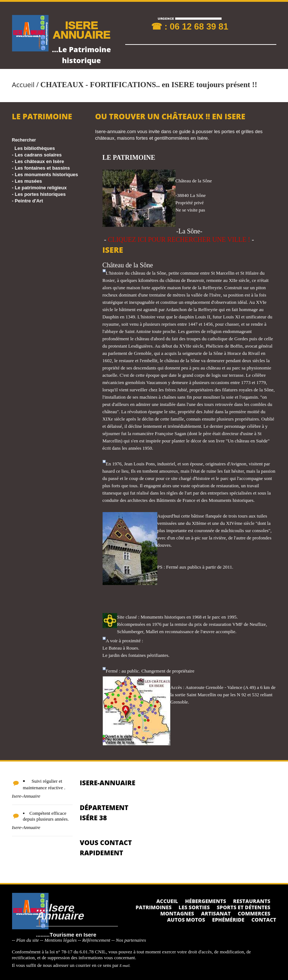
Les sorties (194, 907)
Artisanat (216, 913)
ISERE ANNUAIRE (81, 30)
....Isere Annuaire (60, 911)
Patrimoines (153, 907)
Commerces (254, 913)
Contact (264, 920)
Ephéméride (228, 920)
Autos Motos (186, 920)
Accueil (23, 85)
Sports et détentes (244, 907)
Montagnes (177, 913)
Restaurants (252, 901)
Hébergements (206, 901)
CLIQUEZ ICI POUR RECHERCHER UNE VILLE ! (179, 240)
